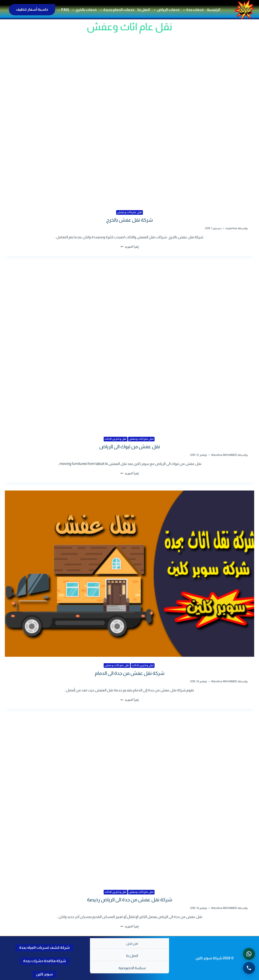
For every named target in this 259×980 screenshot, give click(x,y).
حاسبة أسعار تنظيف (32, 9)
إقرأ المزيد (130, 247)
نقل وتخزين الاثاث (116, 439)
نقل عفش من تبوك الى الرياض (130, 447)
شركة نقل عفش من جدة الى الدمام (130, 673)
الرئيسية (214, 10)
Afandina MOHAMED (224, 455)
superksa (231, 228)
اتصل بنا (144, 10)
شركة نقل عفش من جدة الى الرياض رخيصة (129, 900)
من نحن (132, 943)
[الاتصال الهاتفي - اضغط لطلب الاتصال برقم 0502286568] (249, 968)
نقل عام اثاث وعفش (129, 212)
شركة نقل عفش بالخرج (129, 220)
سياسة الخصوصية (132, 968)
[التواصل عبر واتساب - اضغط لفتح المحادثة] (249, 954)
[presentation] (129, 121)
